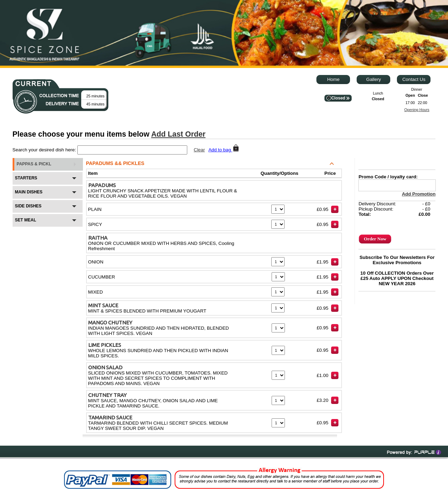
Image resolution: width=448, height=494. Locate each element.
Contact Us (414, 79)
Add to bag (224, 150)
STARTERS (47, 180)
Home (334, 79)
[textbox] (132, 150)
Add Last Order (178, 134)
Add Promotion (419, 194)
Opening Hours (417, 110)
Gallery (373, 79)
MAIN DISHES (47, 194)
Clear (199, 150)
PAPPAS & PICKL (47, 164)
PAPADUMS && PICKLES (173, 164)
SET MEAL (47, 222)
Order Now (375, 239)
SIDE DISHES (47, 208)
